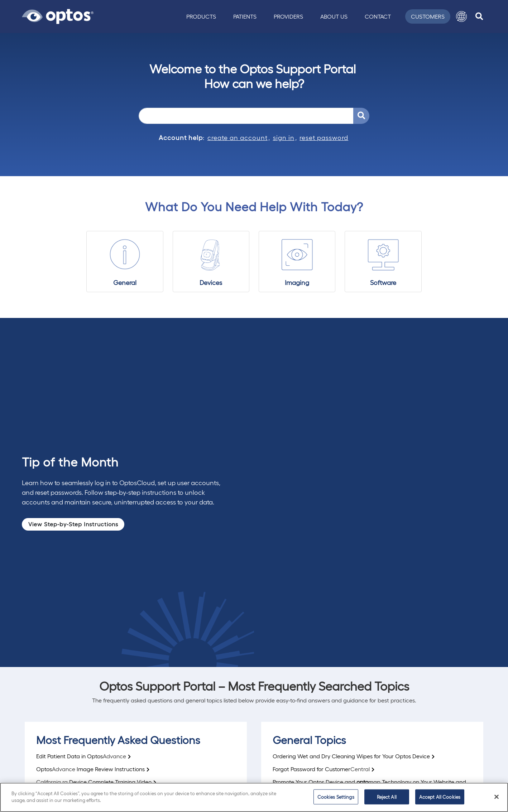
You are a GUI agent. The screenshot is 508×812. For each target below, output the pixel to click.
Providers (288, 16)
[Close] (497, 797)
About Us (334, 16)
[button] (461, 16)
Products (201, 16)
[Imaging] (297, 262)
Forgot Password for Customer (321, 769)
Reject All (387, 797)
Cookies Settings (336, 797)
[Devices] (211, 262)
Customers (428, 16)
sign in (284, 137)
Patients (245, 16)
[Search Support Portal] (361, 116)
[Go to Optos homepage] (58, 15)
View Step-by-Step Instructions (73, 524)
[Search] (246, 116)
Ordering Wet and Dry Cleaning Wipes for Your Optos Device (351, 756)
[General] (125, 262)
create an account (238, 137)
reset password (324, 137)
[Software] (383, 262)
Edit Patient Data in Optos (81, 756)
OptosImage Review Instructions (90, 769)
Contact (378, 16)
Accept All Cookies (440, 797)
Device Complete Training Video (94, 782)
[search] (479, 16)
